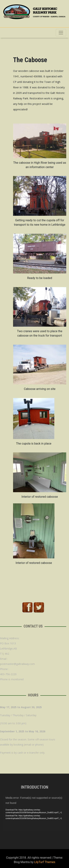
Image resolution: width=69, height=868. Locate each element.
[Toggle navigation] (61, 33)
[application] (34, 813)
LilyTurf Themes (45, 862)
